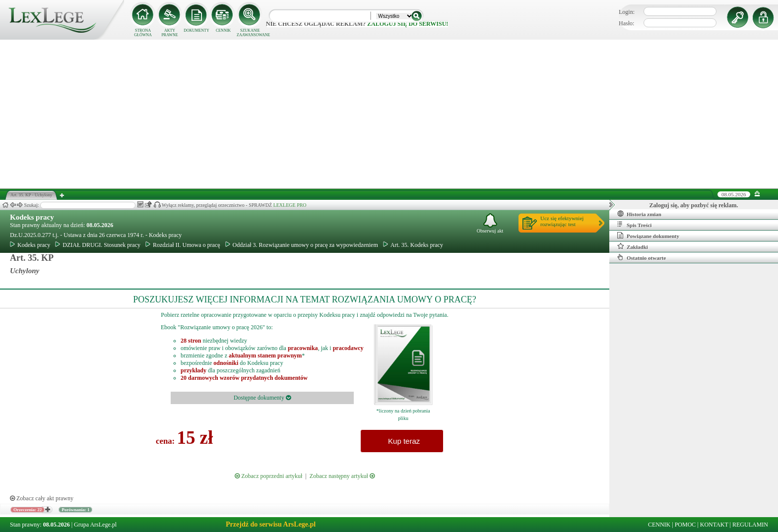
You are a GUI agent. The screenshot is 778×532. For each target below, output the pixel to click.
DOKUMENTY (196, 30)
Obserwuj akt (490, 223)
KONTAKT (714, 525)
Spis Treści (634, 225)
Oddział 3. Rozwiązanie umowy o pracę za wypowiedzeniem (302, 245)
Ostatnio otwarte (642, 257)
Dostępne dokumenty (262, 398)
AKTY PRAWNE (169, 33)
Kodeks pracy (32, 217)
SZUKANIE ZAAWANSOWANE (250, 33)
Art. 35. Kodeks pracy (413, 245)
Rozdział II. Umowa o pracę (183, 245)
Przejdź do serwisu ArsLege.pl (271, 524)
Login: (627, 12)
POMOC (685, 525)
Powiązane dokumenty (648, 236)
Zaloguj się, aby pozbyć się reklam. (694, 205)
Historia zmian (639, 214)
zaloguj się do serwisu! (408, 24)
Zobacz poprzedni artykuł (268, 476)
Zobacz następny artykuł (342, 476)
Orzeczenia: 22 (28, 510)
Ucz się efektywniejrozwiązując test (562, 221)
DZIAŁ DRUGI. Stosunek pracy (98, 245)
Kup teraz (402, 441)
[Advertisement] (389, 114)
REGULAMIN (750, 525)
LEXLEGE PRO (290, 205)
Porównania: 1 (75, 510)
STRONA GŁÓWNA (143, 33)
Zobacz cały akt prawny (42, 498)
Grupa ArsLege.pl (95, 525)
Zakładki (633, 246)
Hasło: (626, 23)
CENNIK (223, 30)
